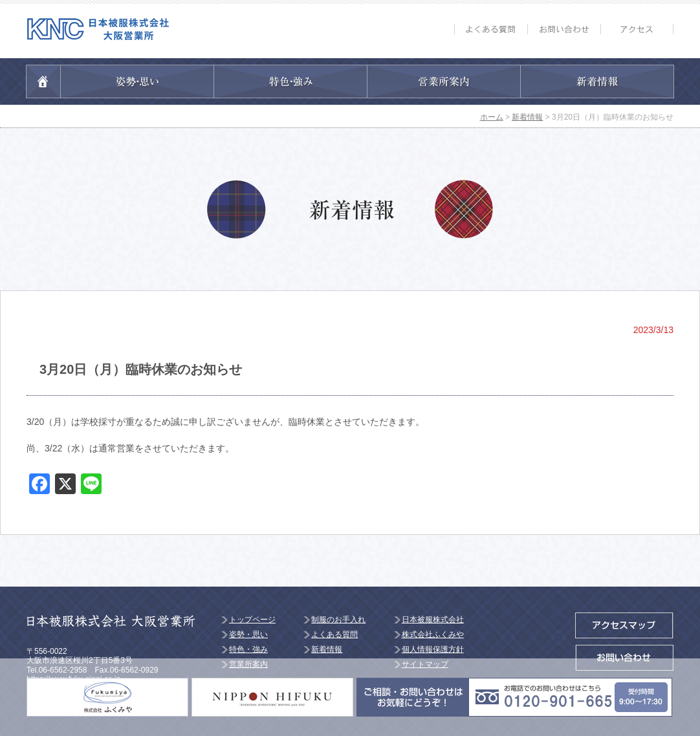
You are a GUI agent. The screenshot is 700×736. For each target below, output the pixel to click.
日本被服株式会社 (433, 620)
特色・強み (248, 649)
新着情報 (327, 649)
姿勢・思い (248, 634)
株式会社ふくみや (433, 634)
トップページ (252, 620)
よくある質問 (334, 634)
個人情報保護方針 (433, 649)
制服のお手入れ (338, 620)
